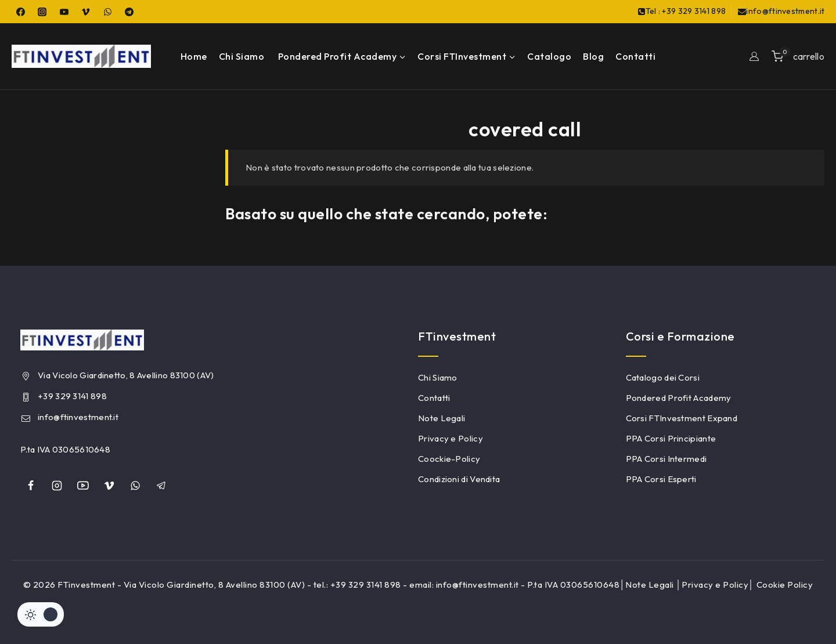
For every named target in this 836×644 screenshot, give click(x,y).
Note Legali (442, 418)
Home (194, 56)
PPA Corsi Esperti (661, 479)
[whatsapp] (135, 486)
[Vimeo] (86, 12)
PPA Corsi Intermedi (666, 459)
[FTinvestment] (81, 56)
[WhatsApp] (107, 12)
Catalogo (549, 56)
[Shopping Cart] (798, 56)
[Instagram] (42, 12)
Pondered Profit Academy (679, 398)
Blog (593, 56)
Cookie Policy (785, 585)
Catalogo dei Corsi (663, 377)
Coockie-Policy (449, 459)
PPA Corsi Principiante (671, 438)
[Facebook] (20, 12)
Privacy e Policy (451, 438)
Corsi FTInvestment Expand (682, 418)
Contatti (635, 56)
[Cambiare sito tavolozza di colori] (41, 614)
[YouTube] (64, 12)
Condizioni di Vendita (459, 479)
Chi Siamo (242, 56)
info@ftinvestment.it (78, 417)
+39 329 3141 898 (72, 396)
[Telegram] (129, 12)
